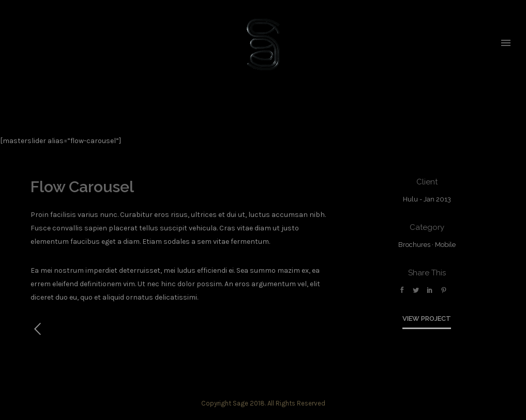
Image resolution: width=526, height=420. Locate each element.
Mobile (445, 245)
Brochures (414, 245)
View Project (427, 318)
